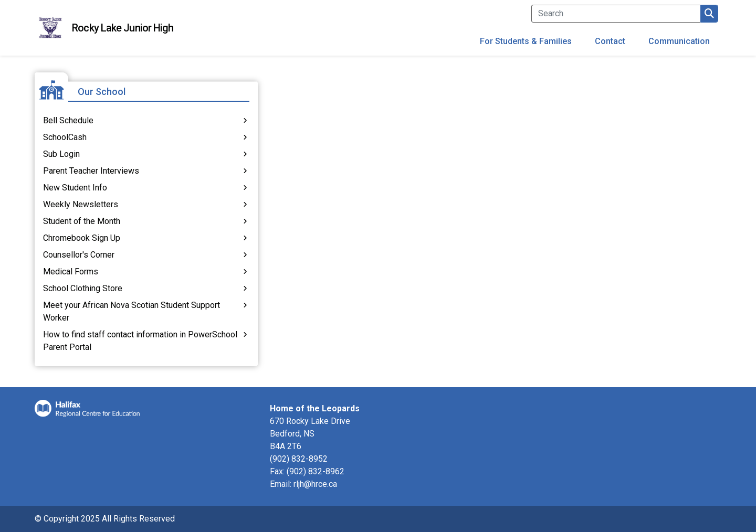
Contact (610, 41)
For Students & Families (526, 41)
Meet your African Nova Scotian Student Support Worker (132, 311)
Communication (679, 41)
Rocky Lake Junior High (123, 28)
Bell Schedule (68, 120)
